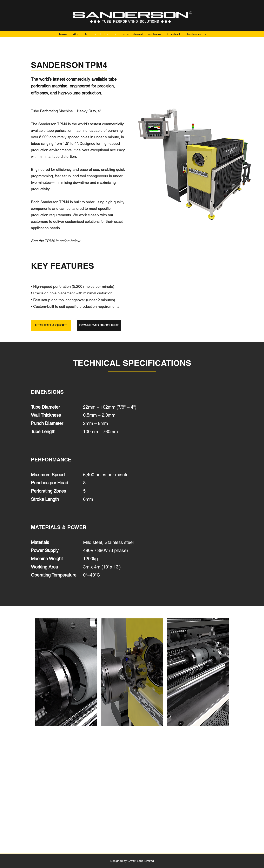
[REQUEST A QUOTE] (51, 325)
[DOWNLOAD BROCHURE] (99, 325)
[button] (66, 672)
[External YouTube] (132, 796)
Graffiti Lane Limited (141, 861)
